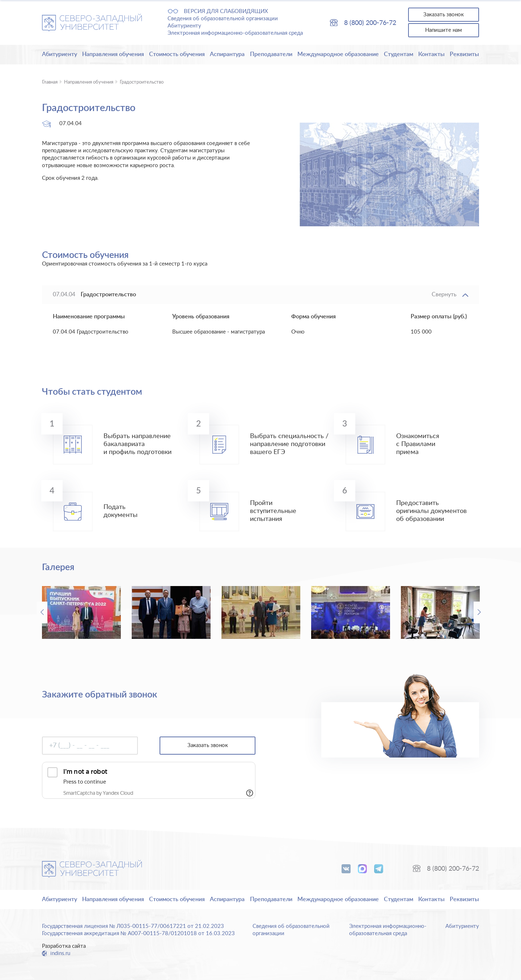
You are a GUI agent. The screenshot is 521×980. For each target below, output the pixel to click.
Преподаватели (271, 54)
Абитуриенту (184, 26)
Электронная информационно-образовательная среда (235, 33)
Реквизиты (464, 54)
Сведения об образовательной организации (223, 19)
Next (479, 612)
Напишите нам (444, 30)
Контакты (431, 54)
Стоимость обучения (177, 54)
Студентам (399, 54)
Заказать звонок (444, 15)
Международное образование (338, 54)
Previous (42, 612)
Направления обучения (113, 54)
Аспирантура (227, 54)
